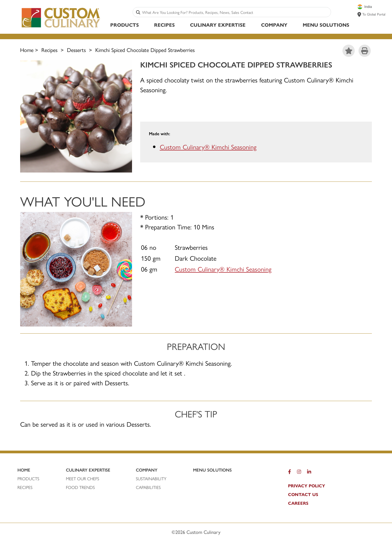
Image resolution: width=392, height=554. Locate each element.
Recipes (164, 25)
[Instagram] (299, 473)
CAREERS (298, 503)
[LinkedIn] (309, 473)
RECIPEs (25, 487)
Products (125, 25)
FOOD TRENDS (80, 487)
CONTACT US (303, 494)
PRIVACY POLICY (307, 486)
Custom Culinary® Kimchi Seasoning (208, 147)
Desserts (76, 50)
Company (274, 25)
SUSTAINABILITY (151, 479)
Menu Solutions (326, 25)
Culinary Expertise (218, 25)
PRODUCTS (28, 479)
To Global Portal (374, 14)
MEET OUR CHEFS (82, 479)
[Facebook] (290, 473)
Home (27, 50)
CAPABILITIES (148, 487)
